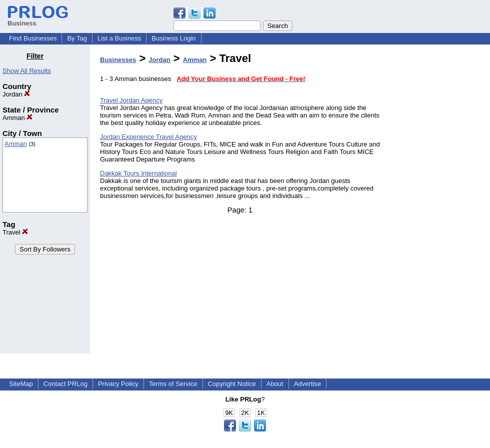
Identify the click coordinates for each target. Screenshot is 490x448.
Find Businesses (33, 38)
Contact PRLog (65, 384)
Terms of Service (173, 384)
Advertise (307, 384)
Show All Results (27, 71)
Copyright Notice (232, 384)
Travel (15, 232)
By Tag (77, 38)
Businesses (118, 60)
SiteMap (21, 384)
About (275, 384)
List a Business (119, 38)
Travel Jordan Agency (131, 100)
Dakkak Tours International (138, 173)
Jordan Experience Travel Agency (148, 137)
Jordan (16, 94)
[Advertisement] (439, 202)
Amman (17, 118)
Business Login (173, 38)
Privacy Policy (118, 384)
